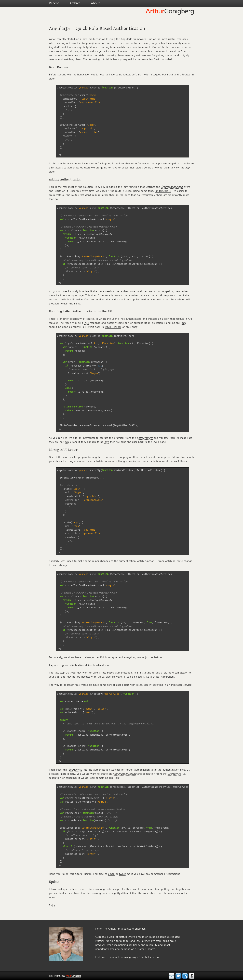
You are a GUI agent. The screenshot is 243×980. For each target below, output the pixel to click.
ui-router (111, 457)
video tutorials (95, 55)
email (111, 874)
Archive (75, 3)
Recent (54, 3)
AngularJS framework (133, 39)
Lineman (123, 51)
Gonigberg (73, 976)
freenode (112, 43)
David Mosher (70, 51)
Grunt (184, 51)
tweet (122, 874)
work (105, 39)
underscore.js (163, 191)
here (70, 893)
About (95, 3)
